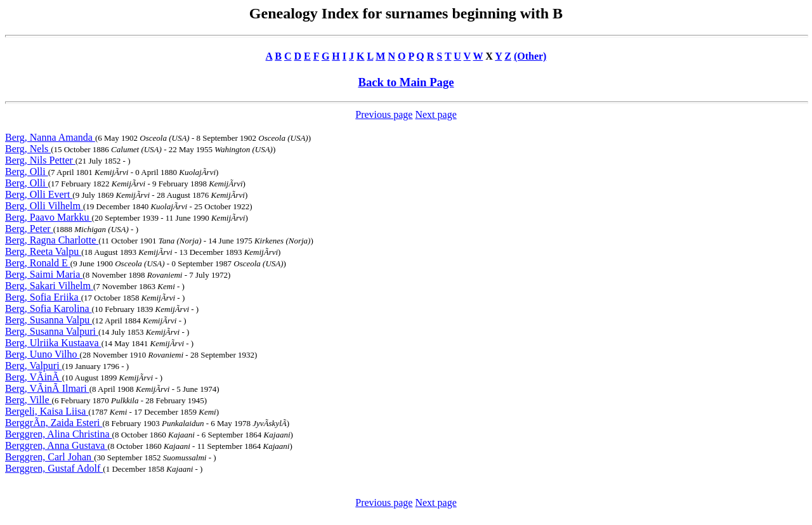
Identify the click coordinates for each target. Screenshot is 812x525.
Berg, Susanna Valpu (49, 320)
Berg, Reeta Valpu (43, 251)
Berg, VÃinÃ (34, 377)
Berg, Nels (28, 149)
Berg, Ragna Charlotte (52, 240)
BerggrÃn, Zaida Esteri (54, 423)
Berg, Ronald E (38, 263)
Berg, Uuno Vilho (43, 354)
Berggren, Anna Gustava (56, 445)
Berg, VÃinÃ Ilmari (47, 388)
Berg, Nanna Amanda (50, 137)
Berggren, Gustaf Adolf (54, 468)
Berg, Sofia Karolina (49, 308)
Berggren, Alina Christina (59, 434)
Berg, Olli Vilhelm (44, 206)
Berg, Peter (29, 229)
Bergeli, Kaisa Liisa (47, 411)
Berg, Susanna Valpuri (52, 331)
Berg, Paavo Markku (49, 217)
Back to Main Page (406, 82)
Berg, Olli (27, 172)
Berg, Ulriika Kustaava (53, 343)
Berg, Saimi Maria (44, 274)
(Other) (530, 56)
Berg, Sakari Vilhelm (49, 286)
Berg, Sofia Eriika (43, 297)
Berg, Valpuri (34, 366)
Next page (435, 114)
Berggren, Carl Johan (49, 457)
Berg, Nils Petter (40, 160)
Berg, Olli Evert (39, 194)
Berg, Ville (29, 400)
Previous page (384, 114)
